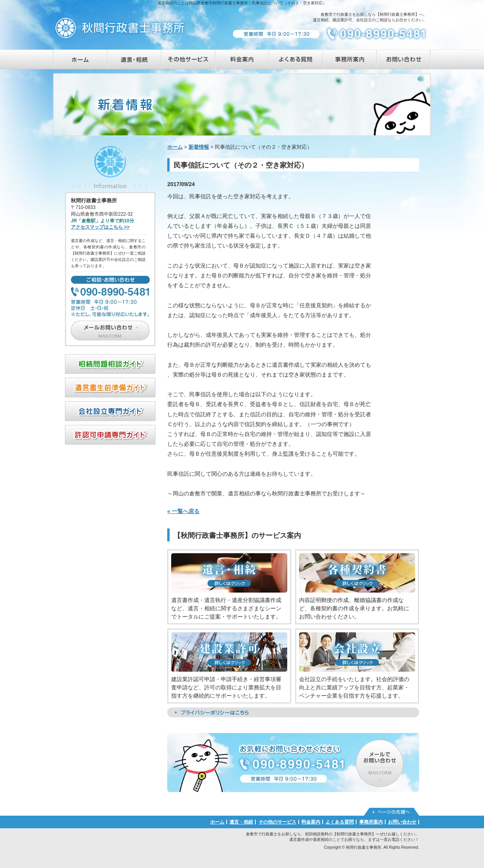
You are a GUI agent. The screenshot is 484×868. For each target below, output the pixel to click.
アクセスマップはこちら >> (100, 227)
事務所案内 (371, 822)
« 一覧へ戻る (183, 511)
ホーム (175, 147)
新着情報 (199, 147)
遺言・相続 (241, 822)
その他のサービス (277, 822)
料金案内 (311, 822)
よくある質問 (340, 822)
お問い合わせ (402, 822)
